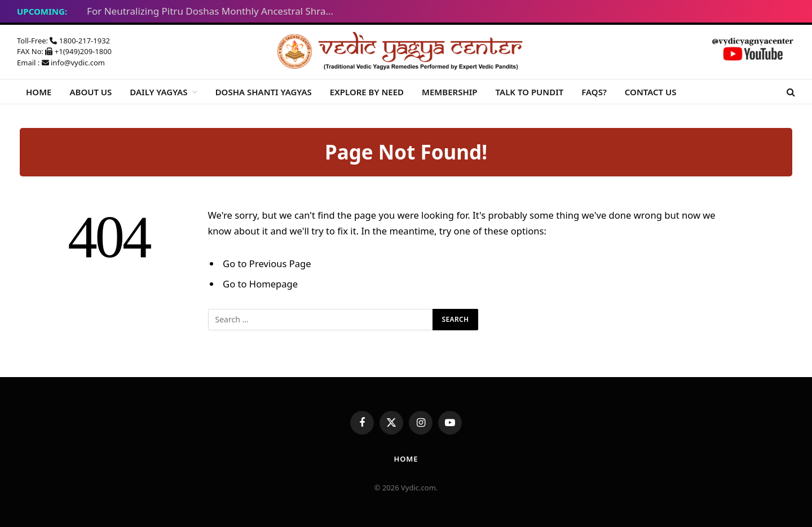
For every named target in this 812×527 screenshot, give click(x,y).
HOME (39, 92)
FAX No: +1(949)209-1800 (64, 51)
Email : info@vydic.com (61, 63)
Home (406, 459)
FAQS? (594, 92)
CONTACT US (651, 92)
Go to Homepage (260, 284)
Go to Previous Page (267, 263)
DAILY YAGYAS (158, 92)
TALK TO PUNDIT (530, 92)
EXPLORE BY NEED (367, 92)
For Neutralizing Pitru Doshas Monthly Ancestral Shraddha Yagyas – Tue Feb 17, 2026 (214, 11)
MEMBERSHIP (450, 92)
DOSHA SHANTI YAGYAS (264, 92)
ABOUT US (91, 92)
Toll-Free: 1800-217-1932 (63, 41)
